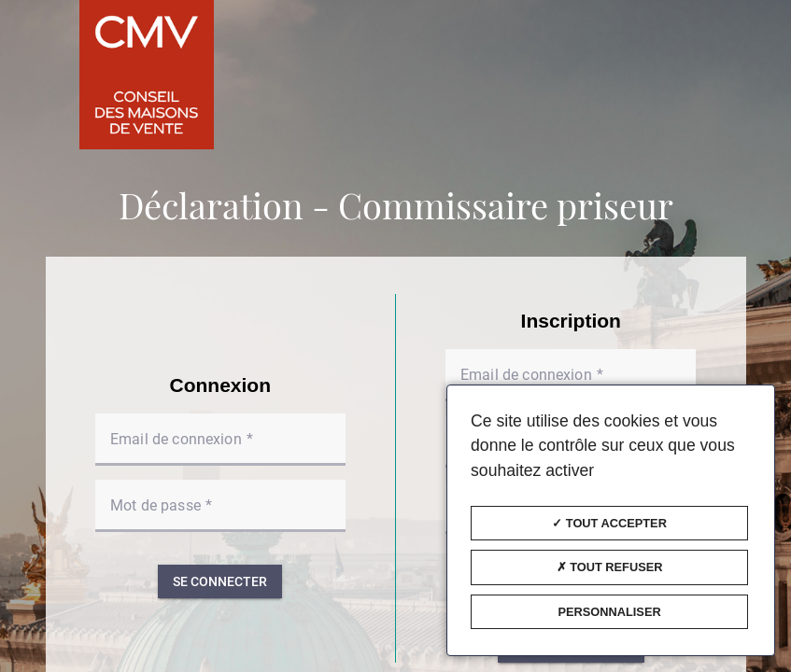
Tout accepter (609, 523)
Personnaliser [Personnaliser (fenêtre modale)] (609, 612)
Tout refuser (610, 567)
